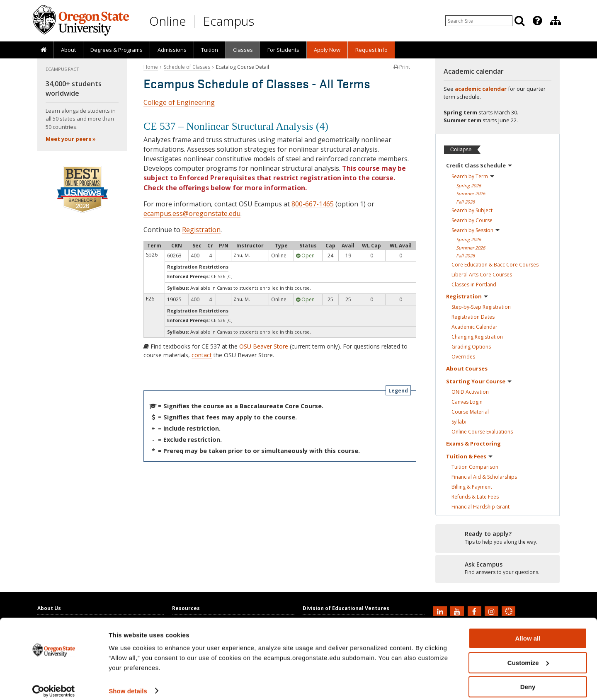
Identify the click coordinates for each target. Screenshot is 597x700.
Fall (465, 202)
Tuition (210, 50)
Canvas (467, 402)
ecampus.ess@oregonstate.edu (192, 213)
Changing (477, 337)
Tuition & (469, 456)
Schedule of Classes (187, 67)
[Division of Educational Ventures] (556, 21)
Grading (471, 347)
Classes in (474, 285)
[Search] (519, 21)
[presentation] (537, 21)
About (68, 50)
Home (151, 67)
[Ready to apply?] (498, 538)
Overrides (463, 357)
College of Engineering (179, 102)
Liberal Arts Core (482, 275)
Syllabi (459, 422)
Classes (243, 50)
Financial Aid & (484, 477)
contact (202, 355)
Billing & (472, 487)
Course (470, 412)
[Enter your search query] (479, 21)
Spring (468, 185)
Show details (128, 683)
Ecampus (229, 21)
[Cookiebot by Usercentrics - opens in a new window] (54, 684)
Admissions (172, 50)
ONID (470, 392)
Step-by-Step (481, 307)
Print (402, 67)
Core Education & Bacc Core (495, 265)
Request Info (371, 50)
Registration (201, 230)
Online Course (482, 432)
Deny (528, 679)
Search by (473, 176)
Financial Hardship (481, 507)
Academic (474, 327)
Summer (471, 193)
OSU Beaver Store (264, 346)
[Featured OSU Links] (537, 21)
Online (168, 21)
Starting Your (479, 381)
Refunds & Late (475, 497)
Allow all (528, 631)
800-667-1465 (313, 204)
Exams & (473, 443)
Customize (528, 655)
